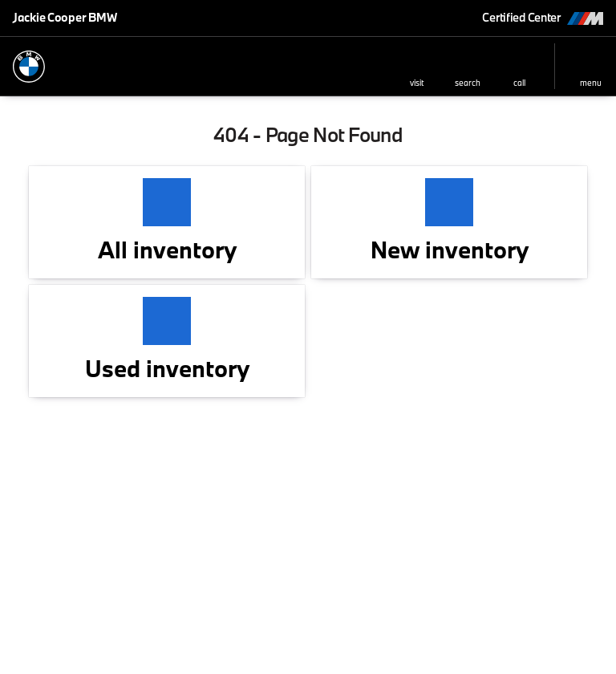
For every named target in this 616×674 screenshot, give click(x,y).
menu (591, 83)
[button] (416, 66)
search (468, 83)
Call (519, 83)
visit (417, 83)
